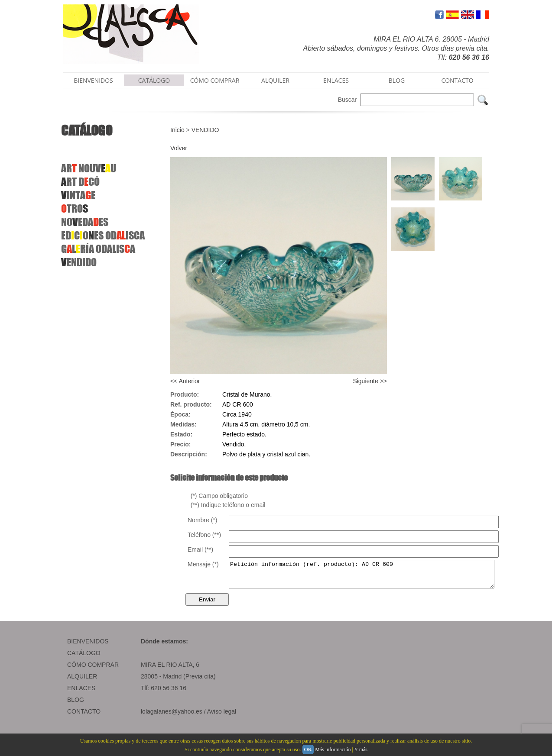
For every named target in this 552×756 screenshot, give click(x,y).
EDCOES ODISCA (103, 235)
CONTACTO (457, 80)
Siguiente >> (370, 381)
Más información (333, 750)
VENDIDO (205, 130)
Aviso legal (222, 717)
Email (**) (200, 549)
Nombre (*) (202, 520)
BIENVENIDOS (93, 80)
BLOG (397, 80)
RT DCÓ (80, 182)
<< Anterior (185, 381)
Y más (361, 750)
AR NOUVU (89, 168)
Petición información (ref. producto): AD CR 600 (378, 577)
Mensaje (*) (203, 564)
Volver (179, 148)
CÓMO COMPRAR (215, 80)
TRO (75, 208)
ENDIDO (79, 262)
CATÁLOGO (154, 80)
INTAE (78, 195)
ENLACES (336, 80)
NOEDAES (85, 222)
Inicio (177, 130)
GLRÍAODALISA (98, 249)
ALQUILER (275, 80)
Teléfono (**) (204, 535)
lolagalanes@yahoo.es (172, 717)
